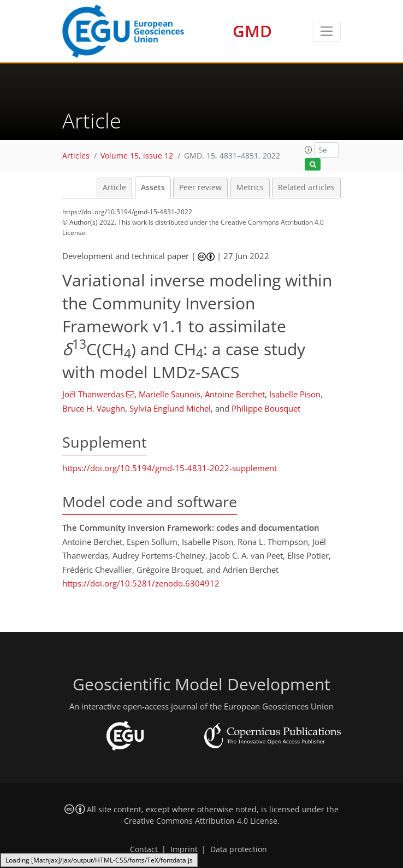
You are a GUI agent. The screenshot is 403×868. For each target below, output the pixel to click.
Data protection (239, 849)
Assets (153, 187)
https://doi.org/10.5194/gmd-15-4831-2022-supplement (170, 468)
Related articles (306, 187)
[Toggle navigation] (326, 31)
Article (114, 187)
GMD (252, 31)
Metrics (250, 187)
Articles (76, 156)
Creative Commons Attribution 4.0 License (201, 821)
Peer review (200, 187)
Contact (144, 849)
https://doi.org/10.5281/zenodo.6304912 (141, 583)
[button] (309, 150)
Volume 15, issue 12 (137, 156)
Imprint (184, 849)
